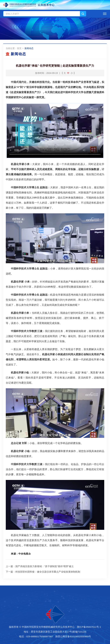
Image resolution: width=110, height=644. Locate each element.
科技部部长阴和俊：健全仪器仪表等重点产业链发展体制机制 (48, 572)
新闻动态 (29, 48)
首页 (19, 48)
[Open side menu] (105, 14)
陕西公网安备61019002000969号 (73, 636)
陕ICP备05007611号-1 (89, 627)
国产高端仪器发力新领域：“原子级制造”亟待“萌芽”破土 (45, 566)
